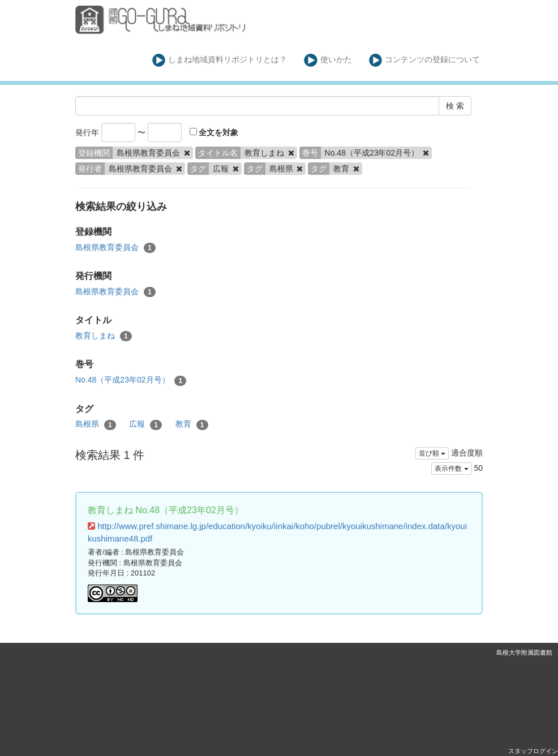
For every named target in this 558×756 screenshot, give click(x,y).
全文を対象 (214, 132)
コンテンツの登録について (425, 60)
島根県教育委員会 (115, 248)
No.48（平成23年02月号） (131, 380)
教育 (192, 424)
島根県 (96, 424)
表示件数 (451, 469)
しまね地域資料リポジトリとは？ (220, 60)
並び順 (432, 453)
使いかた (328, 60)
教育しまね (104, 336)
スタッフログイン (533, 751)
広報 (145, 424)
